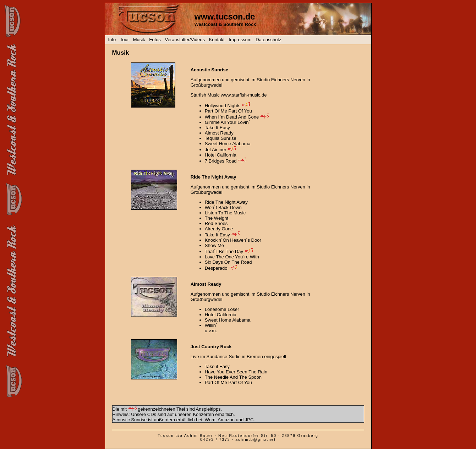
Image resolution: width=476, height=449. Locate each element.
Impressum (240, 40)
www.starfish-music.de (244, 95)
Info (112, 40)
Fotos (155, 40)
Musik (139, 40)
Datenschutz (268, 40)
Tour (124, 40)
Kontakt (217, 40)
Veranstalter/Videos (185, 40)
